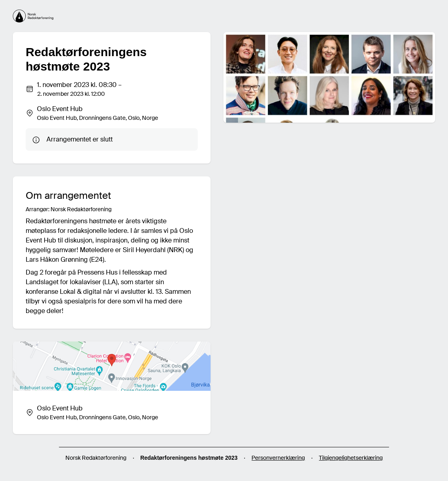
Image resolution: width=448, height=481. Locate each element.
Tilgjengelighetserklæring (351, 458)
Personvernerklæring (278, 458)
